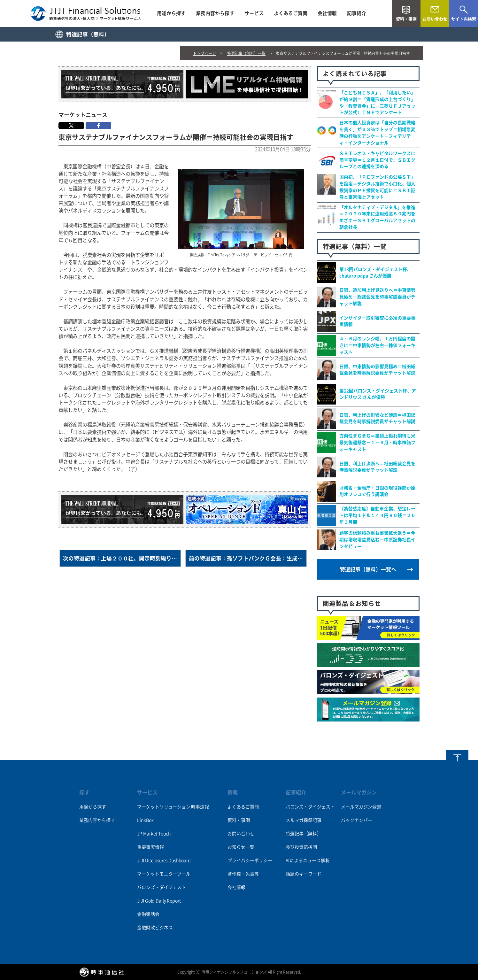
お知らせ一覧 (241, 847)
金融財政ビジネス (155, 928)
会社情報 (327, 13)
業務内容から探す (215, 13)
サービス (254, 13)
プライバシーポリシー (250, 860)
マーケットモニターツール (164, 874)
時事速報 (200, 807)
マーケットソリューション (164, 807)
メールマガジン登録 (361, 807)
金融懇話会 (148, 914)
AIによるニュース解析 (308, 860)
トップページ (204, 53)
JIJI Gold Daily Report (159, 901)
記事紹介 (357, 13)
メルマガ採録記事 (304, 820)
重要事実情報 (150, 847)
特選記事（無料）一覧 (246, 53)
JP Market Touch (154, 834)
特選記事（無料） (304, 834)
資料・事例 (239, 820)
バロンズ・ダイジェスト (161, 887)
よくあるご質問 (291, 13)
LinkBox (145, 820)
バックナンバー (357, 820)
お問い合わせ (241, 834)
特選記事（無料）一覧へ (368, 569)
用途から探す (171, 13)
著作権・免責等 (243, 874)
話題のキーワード (304, 874)
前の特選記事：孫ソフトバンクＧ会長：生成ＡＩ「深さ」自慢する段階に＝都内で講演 (248, 558)
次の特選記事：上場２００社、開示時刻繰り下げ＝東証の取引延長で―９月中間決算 (122, 558)
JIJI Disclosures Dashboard (164, 860)
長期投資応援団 (301, 847)
